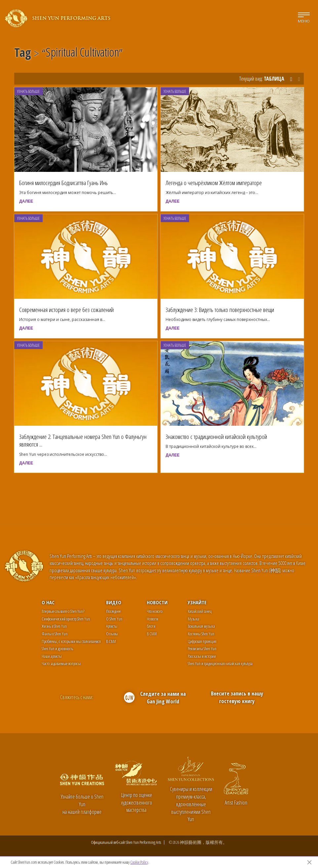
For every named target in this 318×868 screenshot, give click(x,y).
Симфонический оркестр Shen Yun (66, 619)
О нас (48, 602)
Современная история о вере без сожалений (66, 310)
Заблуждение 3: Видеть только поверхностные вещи (220, 310)
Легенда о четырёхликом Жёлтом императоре (214, 183)
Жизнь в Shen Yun (54, 626)
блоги (151, 626)
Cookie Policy (139, 862)
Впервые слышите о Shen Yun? (63, 611)
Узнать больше (28, 91)
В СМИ (111, 641)
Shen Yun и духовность (57, 649)
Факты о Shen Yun (55, 634)
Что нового (155, 611)
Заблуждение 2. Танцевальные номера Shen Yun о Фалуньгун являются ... (83, 440)
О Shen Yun (114, 619)
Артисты (112, 626)
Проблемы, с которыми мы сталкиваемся (71, 641)
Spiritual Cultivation (82, 54)
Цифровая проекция (202, 641)
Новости (157, 602)
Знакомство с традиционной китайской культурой (216, 436)
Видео (114, 602)
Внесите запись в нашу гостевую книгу (237, 697)
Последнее (113, 611)
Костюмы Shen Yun (201, 634)
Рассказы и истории (202, 656)
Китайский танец (200, 611)
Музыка (194, 619)
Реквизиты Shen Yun (202, 649)
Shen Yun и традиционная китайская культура (220, 663)
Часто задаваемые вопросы (61, 663)
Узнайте (197, 602)
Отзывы (112, 634)
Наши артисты (52, 656)
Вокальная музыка (201, 626)
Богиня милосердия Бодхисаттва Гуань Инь (63, 183)
